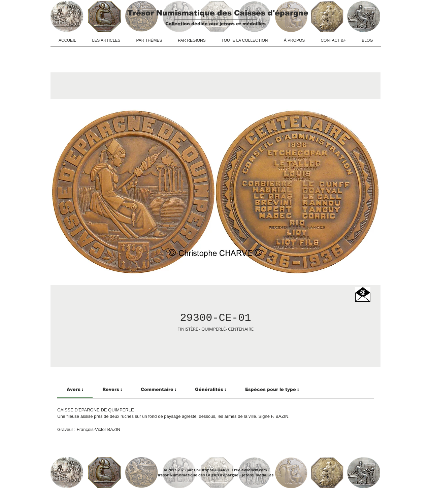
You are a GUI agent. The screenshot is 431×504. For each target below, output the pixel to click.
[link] (75, 389)
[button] (363, 294)
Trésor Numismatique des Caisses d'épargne (218, 13)
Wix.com (259, 470)
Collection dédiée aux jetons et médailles (215, 24)
